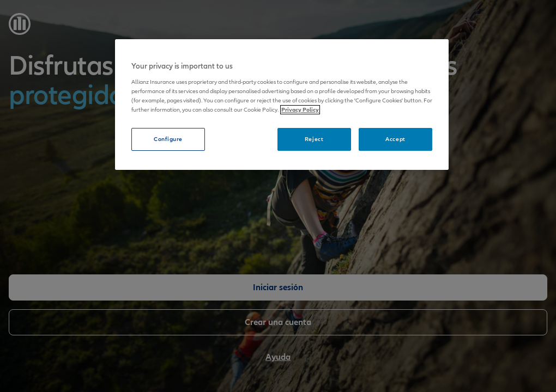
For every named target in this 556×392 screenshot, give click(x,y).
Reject (314, 139)
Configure (168, 139)
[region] (282, 105)
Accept (395, 139)
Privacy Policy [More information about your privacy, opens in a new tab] (300, 110)
